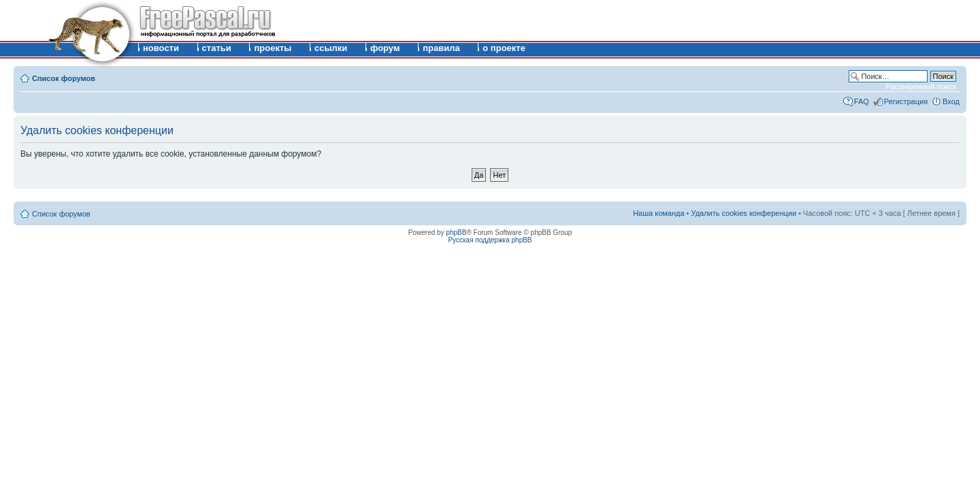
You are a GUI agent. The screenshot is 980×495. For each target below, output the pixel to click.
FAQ (862, 101)
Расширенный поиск (921, 86)
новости (161, 48)
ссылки (331, 48)
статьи (217, 48)
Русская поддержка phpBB (490, 240)
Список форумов (64, 78)
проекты (273, 48)
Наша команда (658, 213)
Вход (951, 101)
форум (385, 48)
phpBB (456, 233)
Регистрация (906, 101)
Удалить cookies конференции (744, 213)
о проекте (504, 48)
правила (441, 48)
